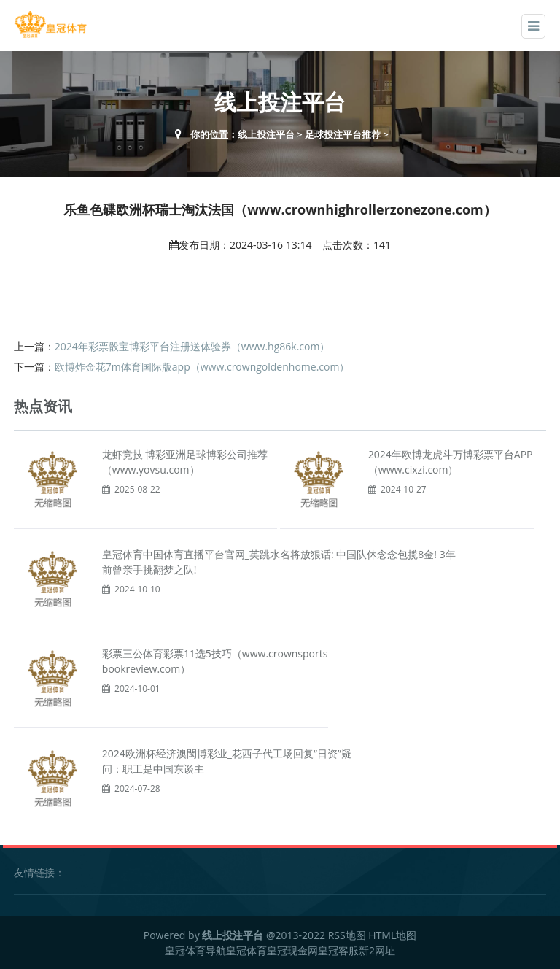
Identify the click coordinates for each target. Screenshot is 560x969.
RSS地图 (347, 935)
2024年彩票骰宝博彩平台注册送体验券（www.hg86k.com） (192, 346)
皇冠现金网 (292, 950)
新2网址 (377, 950)
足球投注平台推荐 (343, 134)
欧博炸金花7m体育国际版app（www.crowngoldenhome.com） (202, 367)
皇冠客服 (338, 950)
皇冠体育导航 (195, 950)
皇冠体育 (246, 950)
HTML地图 (392, 935)
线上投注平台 (266, 134)
